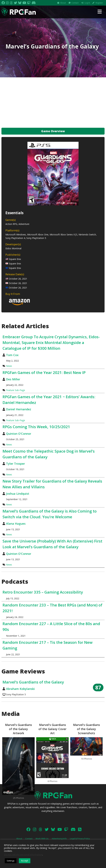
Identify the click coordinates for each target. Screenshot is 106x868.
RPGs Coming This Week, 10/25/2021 (36, 427)
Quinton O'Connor (19, 434)
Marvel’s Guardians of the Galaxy (33, 682)
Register (99, 3)
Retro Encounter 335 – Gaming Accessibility (43, 592)
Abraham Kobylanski (20, 689)
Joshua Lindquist (18, 494)
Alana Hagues (16, 524)
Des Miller (13, 379)
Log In (87, 3)
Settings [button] (11, 861)
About (63, 3)
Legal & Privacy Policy (80, 838)
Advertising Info (59, 838)
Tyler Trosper (15, 464)
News (9, 366)
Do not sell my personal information (23, 854)
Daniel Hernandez (19, 409)
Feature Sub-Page (16, 390)
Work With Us (42, 838)
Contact (75, 3)
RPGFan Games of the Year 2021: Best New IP (44, 372)
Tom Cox (12, 355)
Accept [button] (25, 861)
